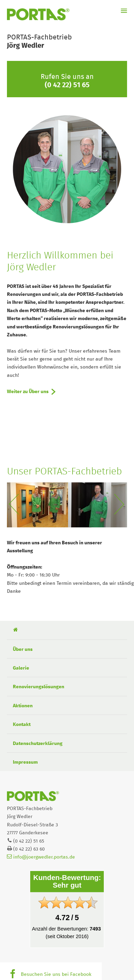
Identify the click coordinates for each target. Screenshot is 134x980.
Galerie (21, 668)
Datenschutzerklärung (38, 744)
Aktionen (23, 706)
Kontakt (22, 725)
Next (121, 505)
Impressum (25, 762)
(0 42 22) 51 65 (67, 85)
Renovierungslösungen (39, 687)
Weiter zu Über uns (28, 392)
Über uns (23, 650)
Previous (13, 505)
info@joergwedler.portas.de (41, 857)
